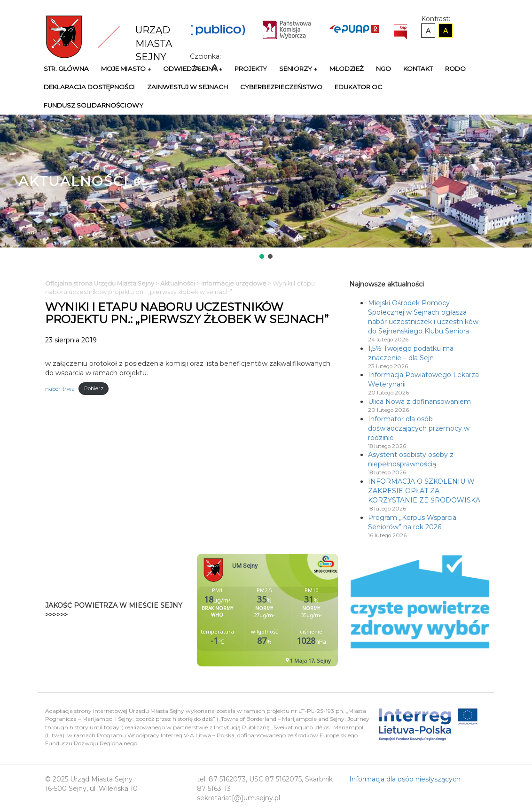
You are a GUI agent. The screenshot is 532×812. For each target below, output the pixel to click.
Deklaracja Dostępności (89, 87)
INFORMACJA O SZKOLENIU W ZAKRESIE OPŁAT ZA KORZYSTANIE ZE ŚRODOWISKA (424, 491)
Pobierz (94, 388)
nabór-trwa (60, 388)
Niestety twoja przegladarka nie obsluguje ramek (291, 610)
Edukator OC (358, 87)
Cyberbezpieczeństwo (281, 87)
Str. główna (66, 69)
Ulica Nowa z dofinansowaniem (419, 402)
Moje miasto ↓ (126, 69)
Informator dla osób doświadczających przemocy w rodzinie (419, 428)
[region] (266, 188)
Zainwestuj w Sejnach (188, 87)
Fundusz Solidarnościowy (94, 105)
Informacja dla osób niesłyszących (405, 779)
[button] (262, 256)
